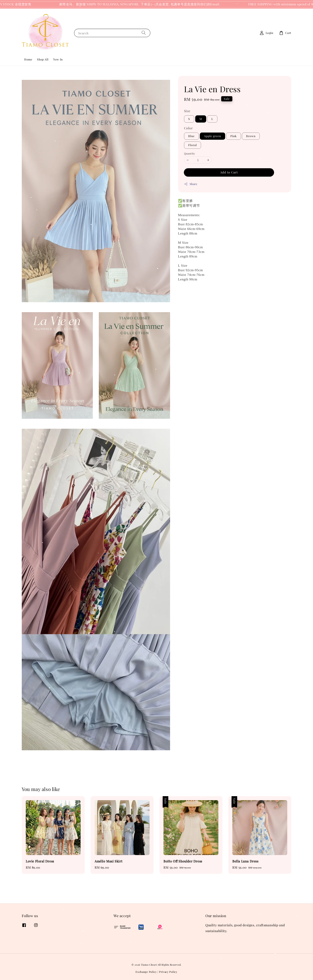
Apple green (212, 136)
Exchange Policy (146, 972)
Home (28, 59)
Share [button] (191, 184)
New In (58, 59)
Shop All (43, 59)
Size (187, 111)
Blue (191, 136)
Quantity (190, 153)
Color (188, 128)
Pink (234, 136)
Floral (193, 145)
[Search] (144, 33)
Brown (251, 136)
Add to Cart (229, 172)
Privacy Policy (168, 972)
